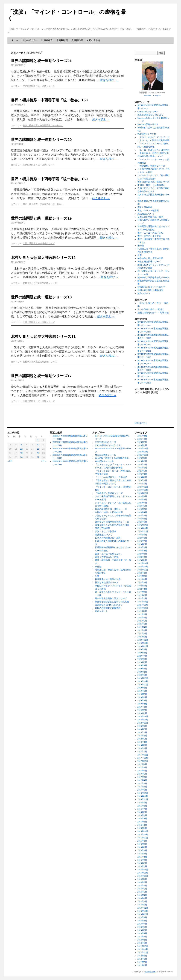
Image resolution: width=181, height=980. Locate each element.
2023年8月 (142, 538)
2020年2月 (142, 672)
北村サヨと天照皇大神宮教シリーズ (40, 283)
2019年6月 (142, 697)
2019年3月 (142, 707)
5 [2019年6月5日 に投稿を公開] (21, 445)
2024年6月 (142, 506)
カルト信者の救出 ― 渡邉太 (151, 309)
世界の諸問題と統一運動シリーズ (39, 86)
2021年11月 (143, 605)
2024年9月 (142, 496)
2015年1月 (142, 866)
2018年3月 (142, 745)
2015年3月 (142, 860)
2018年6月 (142, 736)
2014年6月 (142, 889)
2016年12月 (143, 793)
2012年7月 (142, 962)
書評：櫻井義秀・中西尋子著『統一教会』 (43, 125)
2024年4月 (142, 512)
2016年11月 (143, 796)
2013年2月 (142, 940)
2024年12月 (143, 487)
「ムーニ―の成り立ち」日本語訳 (153, 150)
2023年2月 (142, 557)
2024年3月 (142, 516)
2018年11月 (143, 720)
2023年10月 (143, 531)
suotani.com (150, 972)
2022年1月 (142, 598)
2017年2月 (142, 787)
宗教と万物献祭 (145, 207)
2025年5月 (142, 471)
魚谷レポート (144, 293)
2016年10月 (143, 799)
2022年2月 (142, 595)
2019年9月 (142, 688)
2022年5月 (142, 586)
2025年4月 (142, 474)
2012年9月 (142, 956)
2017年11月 (143, 758)
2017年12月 (143, 755)
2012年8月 (142, 959)
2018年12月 (143, 716)
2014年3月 (142, 898)
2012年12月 (143, 946)
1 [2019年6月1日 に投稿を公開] (38, 440)
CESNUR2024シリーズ (148, 112)
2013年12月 (143, 908)
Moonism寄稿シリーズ (148, 124)
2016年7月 (142, 809)
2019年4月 (142, 704)
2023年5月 (142, 547)
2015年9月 (142, 841)
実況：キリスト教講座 (148, 211)
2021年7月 (142, 618)
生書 (140, 255)
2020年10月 (143, 646)
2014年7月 (142, 886)
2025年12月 (143, 449)
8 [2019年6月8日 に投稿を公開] (38, 445)
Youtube (148, 96)
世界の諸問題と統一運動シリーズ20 (41, 140)
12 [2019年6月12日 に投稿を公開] (21, 449)
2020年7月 (142, 656)
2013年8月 (142, 921)
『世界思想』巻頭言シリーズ (151, 166)
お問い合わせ (93, 40)
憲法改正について (146, 214)
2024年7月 (142, 503)
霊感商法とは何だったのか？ (151, 287)
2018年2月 (142, 748)
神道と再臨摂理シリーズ (149, 262)
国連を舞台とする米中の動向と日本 (112, 525)
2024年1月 (142, 522)
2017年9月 (142, 764)
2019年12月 (143, 678)
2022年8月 (142, 576)
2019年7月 (142, 694)
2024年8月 (142, 500)
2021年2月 (142, 634)
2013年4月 (142, 933)
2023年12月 (143, 525)
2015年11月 (143, 835)
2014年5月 (142, 892)
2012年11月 (143, 949)
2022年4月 (142, 589)
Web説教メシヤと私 (147, 134)
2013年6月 (142, 927)
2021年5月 (142, 624)
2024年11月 (143, 490)
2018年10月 (143, 723)
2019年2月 (142, 710)
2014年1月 (142, 905)
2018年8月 (142, 729)
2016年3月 (142, 822)
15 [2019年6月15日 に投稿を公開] (38, 449)
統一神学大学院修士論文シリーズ (153, 278)
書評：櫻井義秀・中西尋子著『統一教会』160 (49, 100)
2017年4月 (142, 780)
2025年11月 (143, 452)
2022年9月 (142, 573)
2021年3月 (142, 630)
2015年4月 (142, 857)
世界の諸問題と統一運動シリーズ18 (41, 297)
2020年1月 (142, 675)
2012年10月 (143, 953)
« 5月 (10, 461)
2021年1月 (142, 637)
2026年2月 (142, 442)
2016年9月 (142, 803)
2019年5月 (142, 701)
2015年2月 (142, 863)
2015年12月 (143, 831)
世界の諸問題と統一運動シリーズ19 (41, 218)
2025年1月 (142, 484)
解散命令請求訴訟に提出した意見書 (112, 602)
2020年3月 (142, 669)
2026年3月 (142, 439)
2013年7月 (142, 924)
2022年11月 (143, 567)
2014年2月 (142, 901)
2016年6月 (142, 812)
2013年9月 (142, 917)
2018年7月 (142, 732)
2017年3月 (142, 783)
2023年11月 (143, 528)
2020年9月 (142, 649)
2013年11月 (143, 911)
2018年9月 (142, 726)
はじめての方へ (30, 40)
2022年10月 (143, 570)
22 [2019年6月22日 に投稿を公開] (38, 453)
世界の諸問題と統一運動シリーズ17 (41, 376)
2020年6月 (142, 659)
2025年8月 (142, 461)
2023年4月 (142, 551)
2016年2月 (142, 825)
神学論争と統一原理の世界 (150, 258)
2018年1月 (142, 752)
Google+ (157, 96)
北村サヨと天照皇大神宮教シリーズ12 (43, 258)
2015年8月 (142, 844)
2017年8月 (142, 768)
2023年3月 (142, 554)
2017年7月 (142, 771)
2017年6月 (142, 774)
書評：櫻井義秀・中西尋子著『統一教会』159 (49, 179)
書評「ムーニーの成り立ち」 (151, 233)
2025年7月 (142, 464)
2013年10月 (143, 914)
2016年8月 (142, 806)
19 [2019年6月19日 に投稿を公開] (21, 453)
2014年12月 (143, 870)
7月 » (44, 461)
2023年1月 (142, 560)
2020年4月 (142, 665)
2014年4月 (142, 895)
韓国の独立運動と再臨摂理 (150, 290)
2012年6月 (142, 965)
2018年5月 (142, 739)
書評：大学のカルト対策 (149, 236)
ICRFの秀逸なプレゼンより (151, 115)
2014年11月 (143, 873)
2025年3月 (142, 477)
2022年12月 (143, 563)
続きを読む (109, 80)
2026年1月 (142, 445)
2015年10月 (143, 838)
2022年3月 (142, 592)
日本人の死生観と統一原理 (150, 217)
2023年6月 (142, 544)
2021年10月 (143, 608)
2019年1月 (142, 713)
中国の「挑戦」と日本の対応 (151, 185)
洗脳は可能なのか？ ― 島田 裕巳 (153, 313)
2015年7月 (142, 847)
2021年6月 (142, 621)
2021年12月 (143, 602)
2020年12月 (143, 640)
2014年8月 (142, 882)
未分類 (141, 246)
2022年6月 (142, 583)
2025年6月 (142, 468)
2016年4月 (142, 819)
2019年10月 (143, 685)
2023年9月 (142, 535)
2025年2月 (142, 480)
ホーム (15, 40)
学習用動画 (62, 40)
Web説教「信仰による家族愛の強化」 (113, 458)
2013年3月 (142, 937)
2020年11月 (143, 643)
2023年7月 (142, 541)
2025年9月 (142, 458)
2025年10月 (143, 455)
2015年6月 (142, 850)
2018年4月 (142, 742)
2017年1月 (142, 790)
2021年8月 (142, 614)
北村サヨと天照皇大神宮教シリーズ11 (43, 336)
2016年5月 (142, 815)
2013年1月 (142, 943)
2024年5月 (142, 509)
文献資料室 (77, 40)
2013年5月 (142, 930)
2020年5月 (142, 662)
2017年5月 (142, 777)
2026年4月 (142, 436)
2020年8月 (142, 653)
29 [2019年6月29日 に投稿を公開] (38, 457)
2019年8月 (142, 691)
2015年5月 (142, 854)
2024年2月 (142, 519)
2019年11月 (143, 681)
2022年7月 (142, 579)
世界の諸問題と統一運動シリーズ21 (41, 61)
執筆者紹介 (47, 40)
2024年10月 (143, 493)
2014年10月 (143, 876)
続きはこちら (141, 423)
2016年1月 (142, 828)
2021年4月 (142, 627)
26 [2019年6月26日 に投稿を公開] (21, 457)
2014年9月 (142, 879)
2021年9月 (142, 611)
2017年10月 (143, 761)
